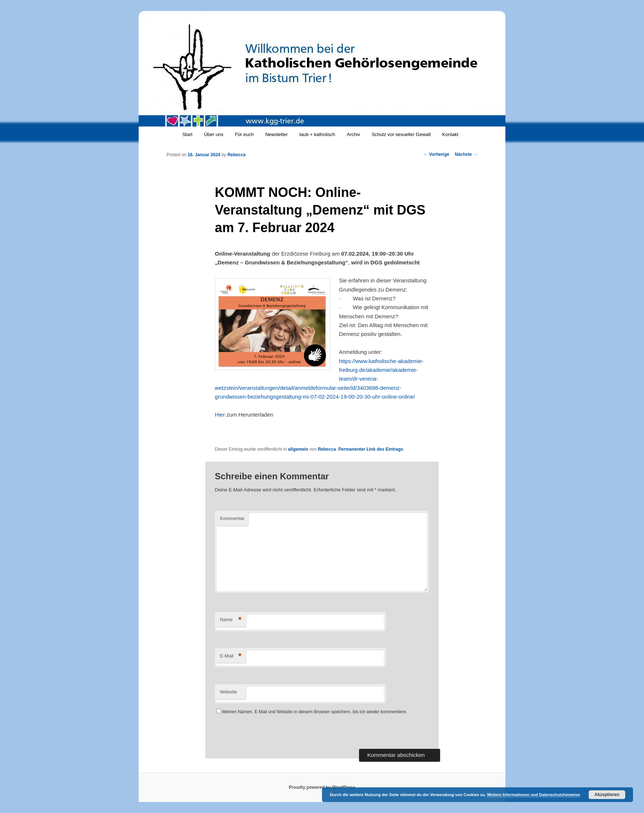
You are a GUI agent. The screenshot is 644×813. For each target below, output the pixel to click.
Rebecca (236, 155)
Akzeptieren (607, 795)
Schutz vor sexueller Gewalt (401, 134)
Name (231, 620)
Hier (220, 415)
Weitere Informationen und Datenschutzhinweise (534, 795)
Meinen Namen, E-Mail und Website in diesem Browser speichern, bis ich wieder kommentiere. (315, 712)
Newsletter (276, 134)
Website (229, 692)
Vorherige (436, 154)
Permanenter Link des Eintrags (371, 449)
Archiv (354, 134)
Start (187, 134)
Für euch (244, 134)
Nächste (466, 154)
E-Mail (231, 656)
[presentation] (271, 735)
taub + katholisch (317, 134)
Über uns (214, 134)
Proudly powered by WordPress (322, 787)
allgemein (298, 449)
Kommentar (232, 518)
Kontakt (450, 134)
